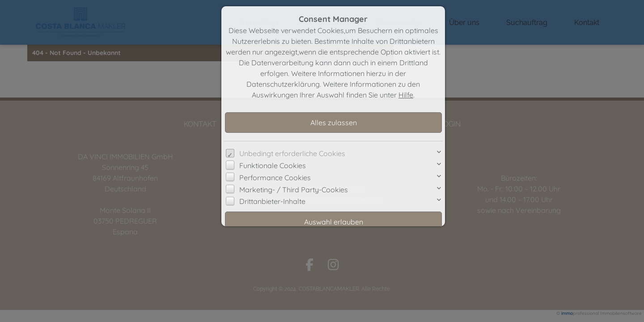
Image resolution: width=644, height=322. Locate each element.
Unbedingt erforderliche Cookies (292, 153)
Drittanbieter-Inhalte (272, 201)
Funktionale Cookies (273, 165)
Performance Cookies (275, 178)
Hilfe (406, 95)
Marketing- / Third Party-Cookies (294, 190)
